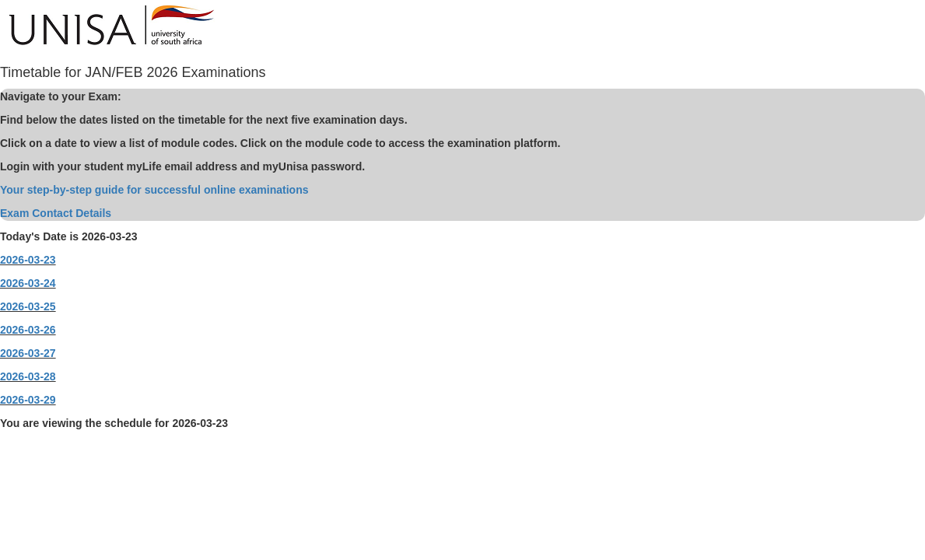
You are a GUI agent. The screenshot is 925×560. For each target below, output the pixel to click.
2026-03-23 (28, 260)
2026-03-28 (28, 376)
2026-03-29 (28, 400)
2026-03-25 (28, 306)
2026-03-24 (28, 283)
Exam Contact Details (56, 213)
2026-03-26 (28, 330)
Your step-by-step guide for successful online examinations (154, 190)
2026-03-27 (28, 353)
